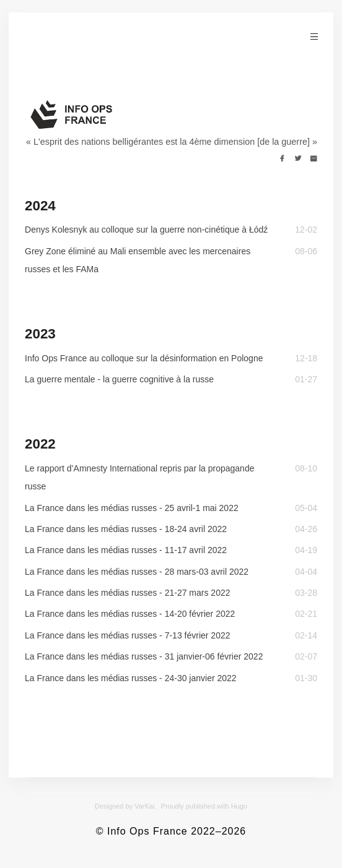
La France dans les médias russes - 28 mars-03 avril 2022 (137, 572)
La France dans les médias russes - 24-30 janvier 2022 (131, 678)
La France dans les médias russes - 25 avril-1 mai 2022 (132, 508)
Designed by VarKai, (125, 806)
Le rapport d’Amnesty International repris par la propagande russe (139, 477)
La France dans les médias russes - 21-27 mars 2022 (128, 593)
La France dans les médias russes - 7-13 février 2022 (128, 635)
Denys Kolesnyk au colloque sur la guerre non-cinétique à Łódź (146, 230)
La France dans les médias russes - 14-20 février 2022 (130, 614)
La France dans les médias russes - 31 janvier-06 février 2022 (144, 656)
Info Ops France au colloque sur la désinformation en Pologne (144, 358)
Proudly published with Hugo (204, 806)
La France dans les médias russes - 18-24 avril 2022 (126, 529)
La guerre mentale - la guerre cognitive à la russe (119, 379)
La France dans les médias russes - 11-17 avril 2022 (126, 550)
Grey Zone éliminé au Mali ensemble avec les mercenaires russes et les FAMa (138, 260)
